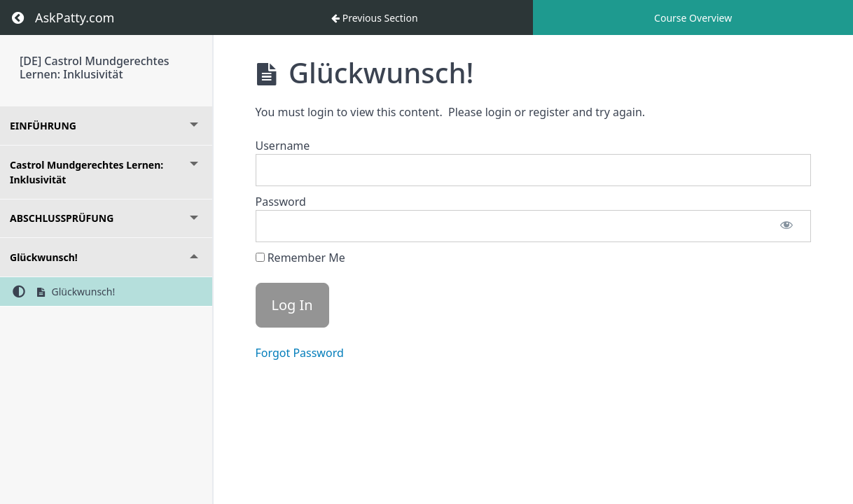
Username (283, 146)
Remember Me (300, 258)
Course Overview (693, 18)
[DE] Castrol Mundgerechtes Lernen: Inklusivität (95, 68)
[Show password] (786, 226)
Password (281, 202)
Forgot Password (300, 353)
